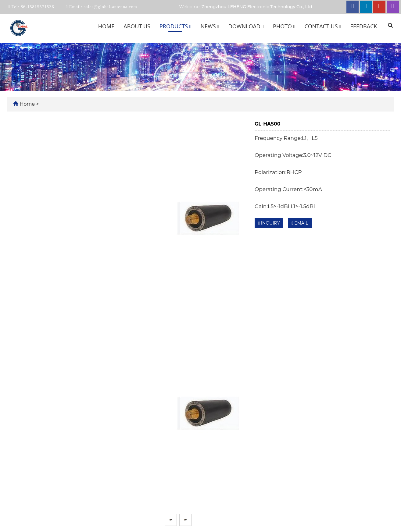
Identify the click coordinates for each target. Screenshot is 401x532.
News (210, 26)
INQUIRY (269, 223)
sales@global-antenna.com (110, 7)
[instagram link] (393, 7)
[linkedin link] (366, 7)
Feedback (364, 26)
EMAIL (300, 223)
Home (106, 26)
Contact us (323, 26)
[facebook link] (353, 7)
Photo (284, 26)
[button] (190, 26)
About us (137, 26)
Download (246, 26)
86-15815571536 (37, 7)
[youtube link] (379, 7)
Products (175, 26)
